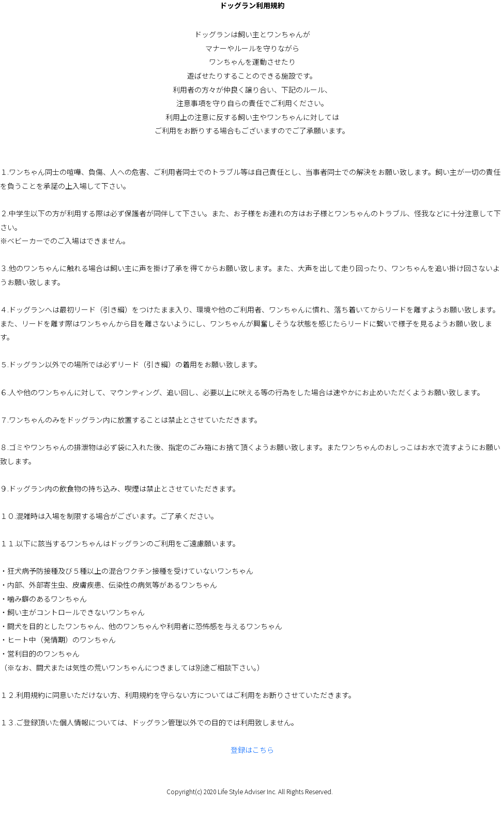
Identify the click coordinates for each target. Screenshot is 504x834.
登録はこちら (252, 750)
